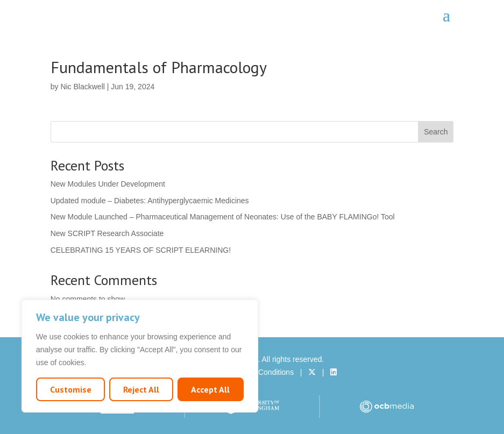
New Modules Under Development (108, 184)
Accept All (210, 389)
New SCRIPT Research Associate (107, 233)
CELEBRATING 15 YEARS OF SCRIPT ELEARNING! (141, 250)
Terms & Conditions (261, 372)
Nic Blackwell (82, 87)
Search (436, 132)
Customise (71, 389)
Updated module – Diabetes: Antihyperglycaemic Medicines (150, 201)
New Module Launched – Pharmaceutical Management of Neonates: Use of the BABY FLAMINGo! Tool (223, 217)
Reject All (141, 389)
